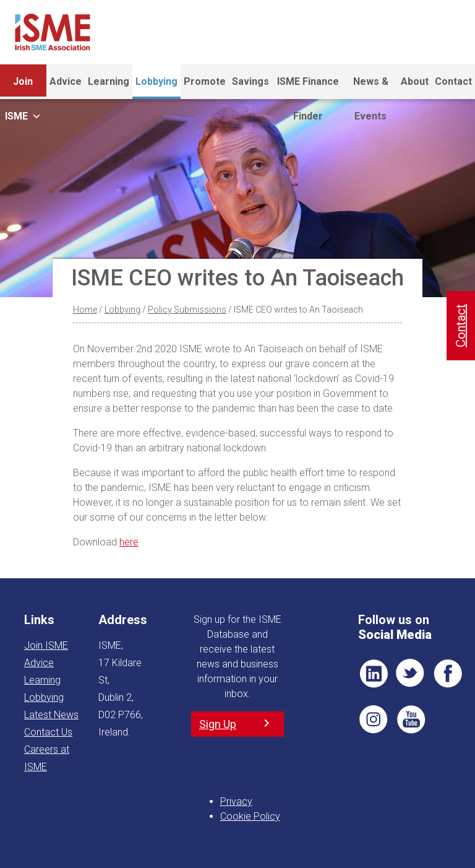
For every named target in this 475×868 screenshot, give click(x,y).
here (129, 542)
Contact (453, 81)
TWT (411, 674)
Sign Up (218, 724)
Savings (250, 81)
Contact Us (48, 732)
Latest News (51, 715)
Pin (374, 719)
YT (411, 719)
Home (85, 310)
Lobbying (156, 81)
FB (448, 674)
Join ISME (23, 87)
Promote (205, 81)
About (415, 81)
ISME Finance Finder (308, 87)
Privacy (236, 801)
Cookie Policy (250, 816)
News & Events (371, 87)
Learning (109, 87)
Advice (66, 81)
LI (374, 674)
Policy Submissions (187, 310)
